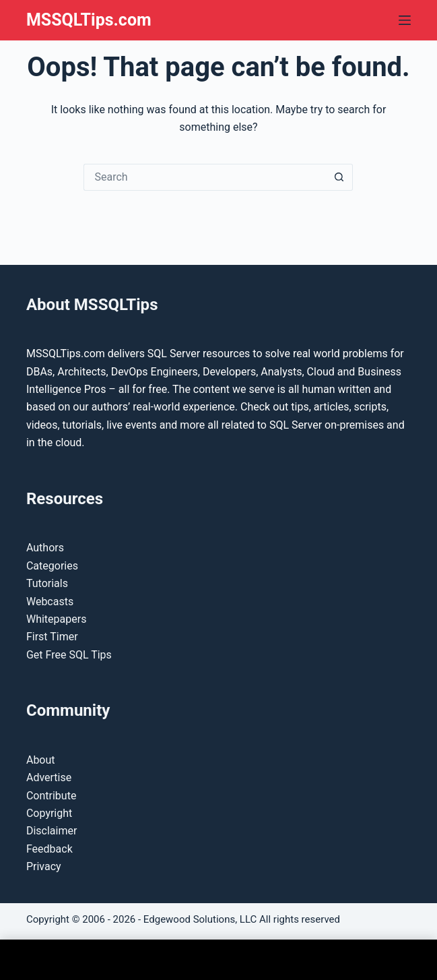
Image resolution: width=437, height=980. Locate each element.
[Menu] (405, 20)
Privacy (44, 866)
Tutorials (47, 583)
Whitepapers (56, 619)
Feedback (49, 849)
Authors (45, 548)
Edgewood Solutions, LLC (200, 919)
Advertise (49, 777)
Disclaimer (52, 831)
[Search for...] (205, 177)
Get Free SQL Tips (69, 655)
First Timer (52, 637)
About (41, 760)
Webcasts (50, 602)
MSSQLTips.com (89, 20)
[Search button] (339, 177)
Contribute (51, 796)
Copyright (49, 813)
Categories (52, 566)
